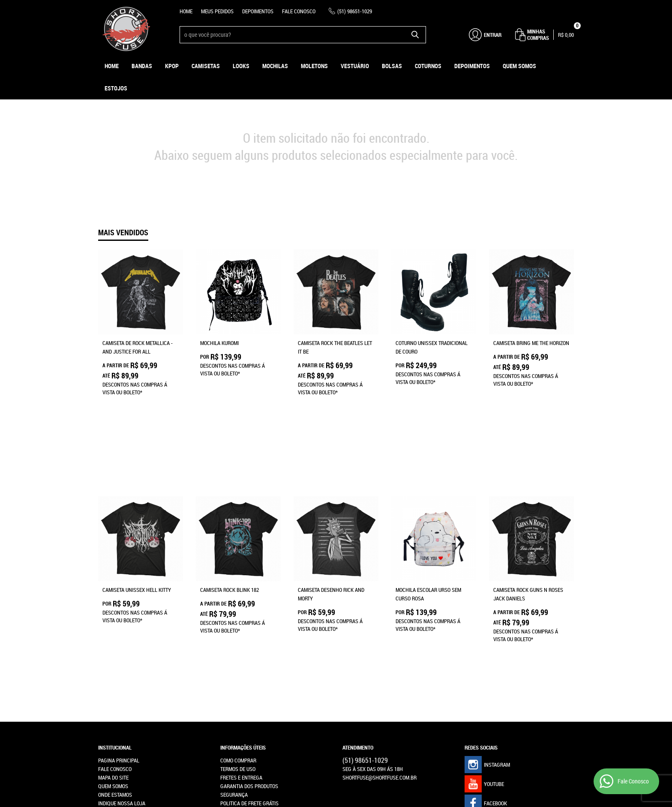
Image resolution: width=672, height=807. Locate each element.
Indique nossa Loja (122, 654)
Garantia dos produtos (249, 637)
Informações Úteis (243, 598)
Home (186, 11)
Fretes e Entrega (241, 628)
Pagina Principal (119, 611)
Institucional (115, 598)
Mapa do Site (113, 628)
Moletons (314, 66)
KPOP (172, 66)
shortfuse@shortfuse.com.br (379, 628)
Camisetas (206, 66)
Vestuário (355, 66)
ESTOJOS (116, 88)
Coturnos (428, 66)
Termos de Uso (238, 620)
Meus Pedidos (217, 11)
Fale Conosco (299, 11)
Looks (241, 66)
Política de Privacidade (249, 663)
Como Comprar (238, 611)
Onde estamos (115, 645)
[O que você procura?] (415, 35)
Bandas (142, 66)
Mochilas (275, 66)
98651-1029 (355, 11)
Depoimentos (258, 11)
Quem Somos (519, 66)
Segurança (234, 645)
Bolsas (392, 66)
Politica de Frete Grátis (249, 654)
